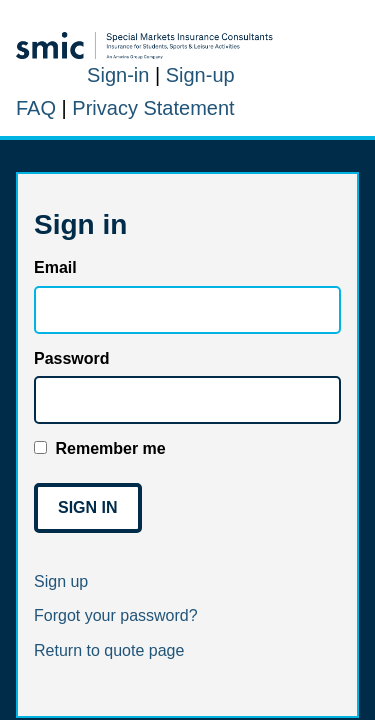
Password (72, 358)
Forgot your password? (116, 615)
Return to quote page (109, 650)
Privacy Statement (153, 108)
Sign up (61, 581)
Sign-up (200, 75)
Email (55, 267)
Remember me (110, 448)
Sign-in (118, 75)
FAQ (36, 108)
